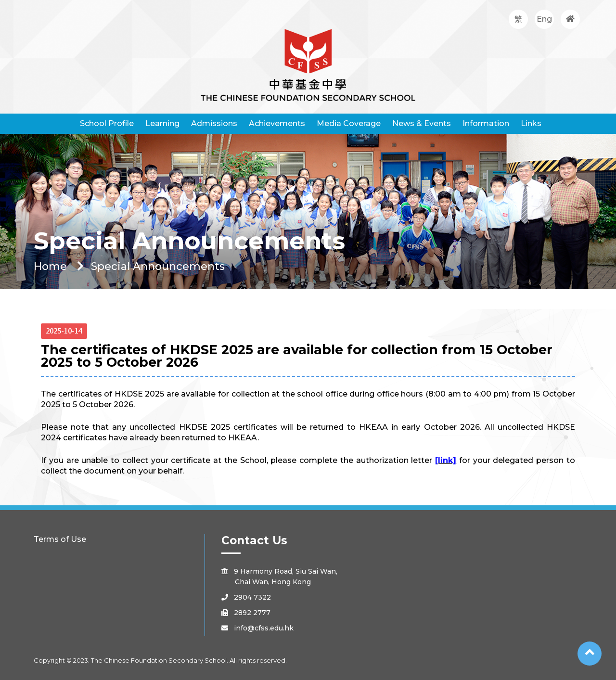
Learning (162, 123)
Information (486, 123)
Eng (544, 19)
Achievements (277, 123)
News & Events (422, 123)
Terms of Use (60, 539)
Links (531, 123)
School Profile (107, 123)
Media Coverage (349, 123)
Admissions (214, 123)
